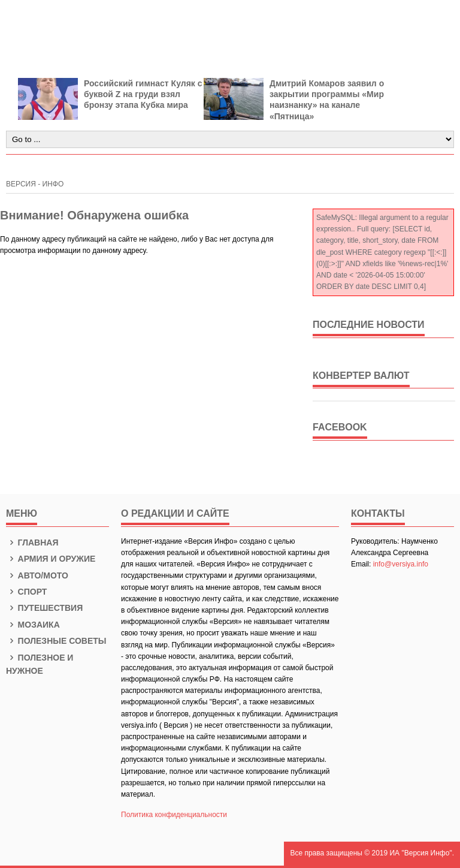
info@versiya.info (401, 564)
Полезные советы (56, 641)
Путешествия (44, 608)
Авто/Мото (37, 575)
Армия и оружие (51, 559)
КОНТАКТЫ (378, 513)
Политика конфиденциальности (174, 815)
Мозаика (33, 625)
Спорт (26, 592)
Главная (32, 542)
